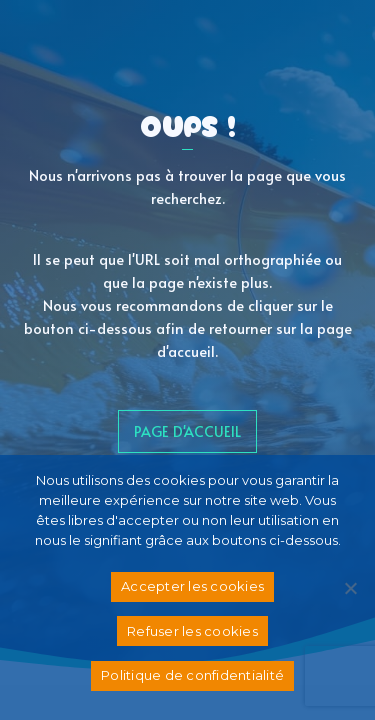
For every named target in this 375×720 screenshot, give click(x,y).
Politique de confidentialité (192, 675)
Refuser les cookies (192, 631)
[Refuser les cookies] (350, 588)
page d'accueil (187, 431)
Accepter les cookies (192, 586)
